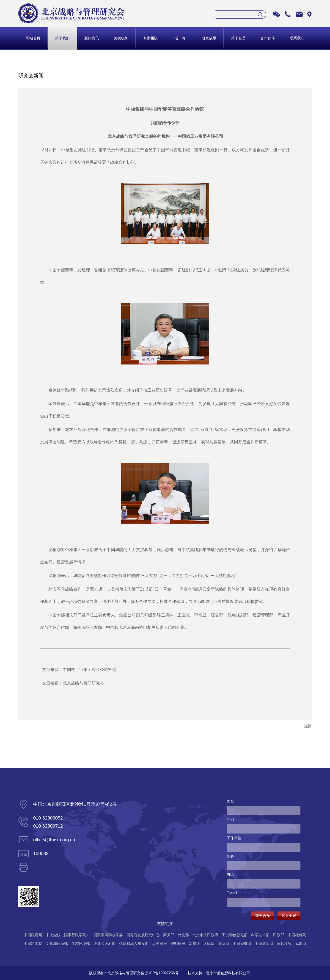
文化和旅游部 (57, 944)
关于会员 (238, 38)
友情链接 (165, 924)
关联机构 (121, 38)
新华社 (194, 944)
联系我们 (297, 38)
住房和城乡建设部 (134, 944)
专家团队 (150, 38)
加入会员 (289, 916)
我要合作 (263, 916)
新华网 (224, 944)
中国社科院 (297, 935)
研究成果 (209, 38)
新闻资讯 (92, 38)
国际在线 (284, 944)
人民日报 (159, 944)
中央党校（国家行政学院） (68, 935)
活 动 (180, 38)
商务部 (169, 935)
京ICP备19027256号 (162, 973)
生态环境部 (81, 944)
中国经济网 (242, 944)
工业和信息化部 (235, 935)
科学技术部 (260, 935)
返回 (308, 726)
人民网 (209, 944)
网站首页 (33, 38)
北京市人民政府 (205, 935)
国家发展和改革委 (108, 935)
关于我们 (62, 38)
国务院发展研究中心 (143, 935)
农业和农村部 (104, 944)
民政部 (279, 935)
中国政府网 (33, 935)
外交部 (183, 935)
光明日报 (178, 944)
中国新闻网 (264, 944)
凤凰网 (301, 944)
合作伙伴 (268, 38)
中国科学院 (33, 944)
